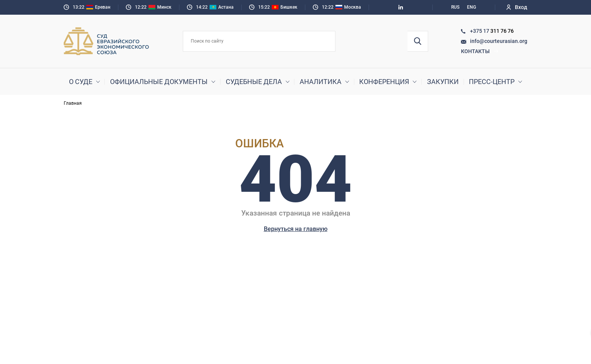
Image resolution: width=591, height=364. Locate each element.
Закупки (443, 82)
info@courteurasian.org (499, 41)
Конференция (384, 82)
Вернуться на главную (296, 229)
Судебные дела (254, 82)
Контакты (480, 51)
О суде (81, 82)
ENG (472, 7)
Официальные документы (159, 82)
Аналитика (321, 82)
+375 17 (480, 31)
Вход (517, 7)
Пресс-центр (492, 82)
